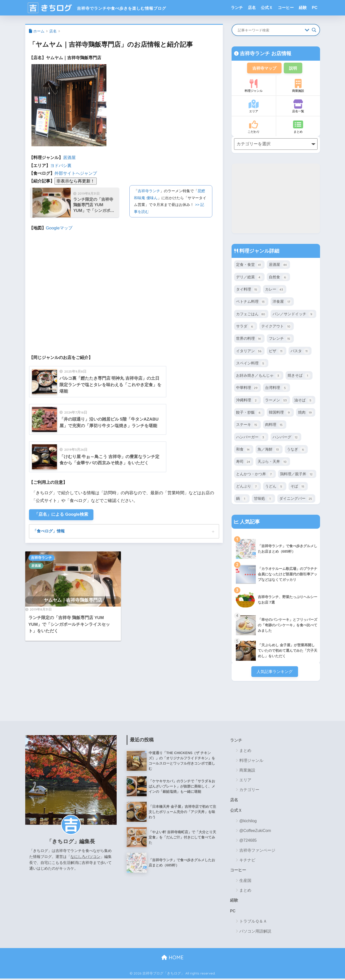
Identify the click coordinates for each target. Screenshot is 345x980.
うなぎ (296, 450)
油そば (304, 401)
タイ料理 (247, 290)
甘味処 (263, 499)
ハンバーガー (251, 438)
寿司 (244, 462)
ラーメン (276, 401)
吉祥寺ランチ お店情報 (265, 53)
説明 (294, 68)
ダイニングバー (296, 499)
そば (298, 487)
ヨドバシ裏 (61, 166)
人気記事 (249, 522)
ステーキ (247, 425)
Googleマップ (59, 228)
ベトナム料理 (251, 302)
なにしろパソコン (85, 857)
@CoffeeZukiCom (255, 832)
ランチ (237, 8)
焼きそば (299, 376)
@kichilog (248, 822)
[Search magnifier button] (314, 30)
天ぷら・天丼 (273, 462)
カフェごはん (251, 315)
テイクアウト (276, 327)
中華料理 (247, 388)
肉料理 (275, 425)
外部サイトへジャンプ (76, 173)
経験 (303, 8)
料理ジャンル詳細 (259, 251)
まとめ (298, 127)
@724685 (248, 842)
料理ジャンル (254, 86)
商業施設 (298, 86)
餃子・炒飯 (249, 413)
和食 (244, 450)
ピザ (276, 351)
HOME (172, 959)
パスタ (300, 351)
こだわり (254, 127)
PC (315, 8)
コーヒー (286, 8)
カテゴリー (249, 791)
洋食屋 (282, 302)
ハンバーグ (286, 438)
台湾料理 (276, 388)
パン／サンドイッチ (293, 315)
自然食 (278, 278)
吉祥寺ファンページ (257, 851)
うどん (275, 487)
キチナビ (247, 861)
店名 (252, 8)
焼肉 (306, 413)
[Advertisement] (276, 199)
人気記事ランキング (275, 672)
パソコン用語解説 (255, 933)
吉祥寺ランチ (149, 191)
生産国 (245, 882)
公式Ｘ (267, 8)
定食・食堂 (249, 265)
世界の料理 (249, 339)
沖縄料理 (247, 401)
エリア (254, 107)
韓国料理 (280, 413)
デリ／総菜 (249, 278)
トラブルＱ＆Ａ (253, 923)
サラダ (246, 327)
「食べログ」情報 (49, 531)
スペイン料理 (251, 364)
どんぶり (247, 487)
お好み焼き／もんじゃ (259, 376)
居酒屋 (69, 158)
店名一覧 (298, 107)
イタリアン (249, 351)
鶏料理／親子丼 (297, 475)
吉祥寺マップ (264, 68)
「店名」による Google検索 (62, 515)
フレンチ (280, 339)
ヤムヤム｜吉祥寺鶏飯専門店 (73, 601)
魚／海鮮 (269, 450)
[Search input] (270, 30)
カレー (275, 290)
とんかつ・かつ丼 (255, 475)
